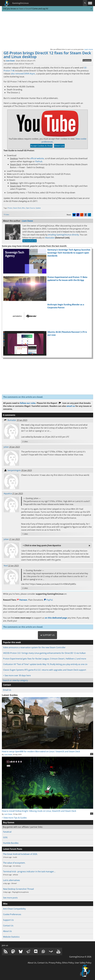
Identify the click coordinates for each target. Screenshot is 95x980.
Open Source (30, 208)
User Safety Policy (83, 963)
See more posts (10, 898)
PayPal (48, 600)
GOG (5, 837)
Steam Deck (17, 208)
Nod (6, 566)
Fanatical (7, 832)
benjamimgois (14, 470)
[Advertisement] (47, 30)
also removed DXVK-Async (23, 74)
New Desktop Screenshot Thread (18, 889)
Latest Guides (10, 695)
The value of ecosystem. (14, 863)
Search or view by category (15, 680)
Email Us (7, 690)
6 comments (87, 60)
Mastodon (50, 238)
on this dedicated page (56, 618)
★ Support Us (47, 635)
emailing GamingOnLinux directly (63, 235)
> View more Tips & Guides (14, 818)
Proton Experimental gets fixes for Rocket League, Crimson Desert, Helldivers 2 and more (45, 659)
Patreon (22, 600)
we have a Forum (24, 9)
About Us (7, 931)
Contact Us (8, 926)
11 (92, 754)
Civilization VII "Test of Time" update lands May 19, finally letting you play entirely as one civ (45, 664)
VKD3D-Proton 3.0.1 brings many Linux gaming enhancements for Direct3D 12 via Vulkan (44, 653)
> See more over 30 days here (17, 675)
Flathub (39, 161)
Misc (24, 208)
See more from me (30, 241)
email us (71, 406)
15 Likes (6, 215)
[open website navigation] (90, 3)
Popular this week (12, 642)
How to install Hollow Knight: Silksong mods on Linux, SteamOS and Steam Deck (47, 809)
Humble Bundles (11, 843)
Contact (7, 685)
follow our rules (28, 403)
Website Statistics (11, 937)
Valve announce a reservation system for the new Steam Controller (34, 647)
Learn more (89, 49)
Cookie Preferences (12, 914)
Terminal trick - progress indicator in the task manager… (29, 872)
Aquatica (8, 493)
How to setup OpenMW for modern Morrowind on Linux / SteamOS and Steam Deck (47, 750)
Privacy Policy (55, 963)
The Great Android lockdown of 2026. (20, 854)
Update (38, 208)
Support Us (8, 920)
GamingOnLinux (20, 3)
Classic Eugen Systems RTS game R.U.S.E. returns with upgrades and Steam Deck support (45, 670)
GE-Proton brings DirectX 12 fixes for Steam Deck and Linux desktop (47, 55)
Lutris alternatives (12, 880)
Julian (6, 447)
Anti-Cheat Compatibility (14, 909)
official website (37, 158)
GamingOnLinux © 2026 (80, 957)
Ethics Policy (68, 963)
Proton (10, 208)
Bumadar (12, 420)
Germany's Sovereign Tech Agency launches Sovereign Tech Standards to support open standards (69, 253)
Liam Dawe (10, 61)
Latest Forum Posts (13, 849)
